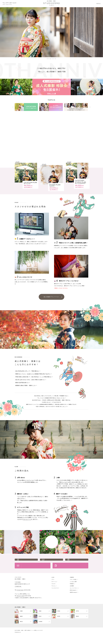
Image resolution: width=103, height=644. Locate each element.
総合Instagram (73, 597)
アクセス (80, 562)
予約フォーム (63, 482)
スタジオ (53, 591)
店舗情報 (72, 584)
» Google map (18, 593)
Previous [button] (13, 107)
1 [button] (48, 59)
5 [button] (54, 59)
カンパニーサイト (74, 595)
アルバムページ (27, 519)
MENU (99, 4)
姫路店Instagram (73, 599)
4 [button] (52, 59)
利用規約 (72, 591)
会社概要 (72, 593)
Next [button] (90, 107)
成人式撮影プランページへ (51, 297)
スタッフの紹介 (30, 562)
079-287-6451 (20, 597)
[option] (51, 32)
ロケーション (54, 589)
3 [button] (51, 59)
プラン (53, 587)
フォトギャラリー (55, 595)
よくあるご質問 (55, 562)
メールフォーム (29, 480)
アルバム (53, 593)
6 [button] (56, 59)
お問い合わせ (36, 571)
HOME (53, 584)
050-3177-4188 (20, 603)
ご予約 (74, 571)
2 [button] (49, 59)
